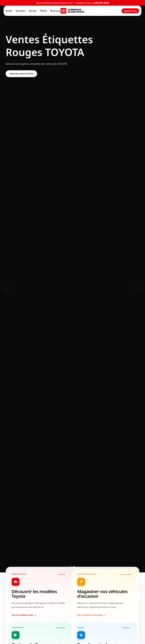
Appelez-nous (130, 11)
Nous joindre (57, 11)
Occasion (21, 11)
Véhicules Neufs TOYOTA (21, 74)
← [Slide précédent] (7, 289)
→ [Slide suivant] (138, 289)
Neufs (9, 11)
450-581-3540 (102, 3)
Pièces (43, 11)
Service (33, 11)
